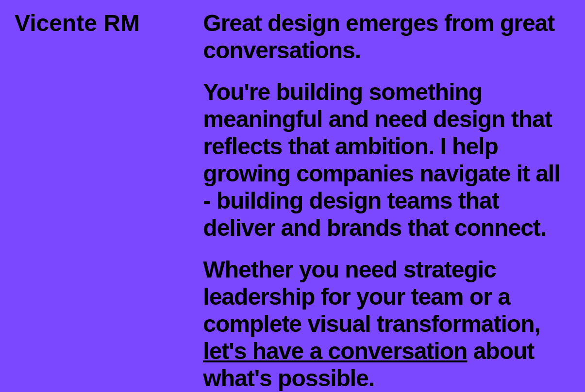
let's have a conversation (335, 351)
